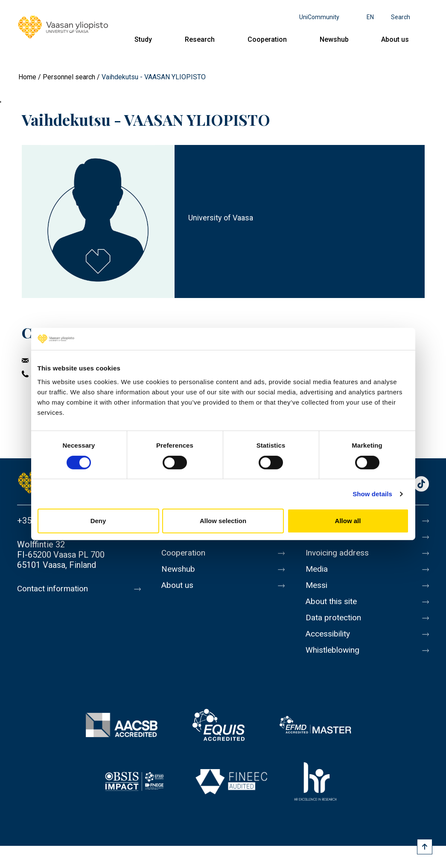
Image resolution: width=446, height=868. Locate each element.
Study (143, 39)
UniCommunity (319, 17)
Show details (372, 494)
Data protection (335, 618)
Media (317, 569)
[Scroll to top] (425, 847)
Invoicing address (339, 553)
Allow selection (223, 521)
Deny (98, 521)
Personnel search (69, 77)
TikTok (421, 485)
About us (395, 39)
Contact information (55, 589)
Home (27, 77)
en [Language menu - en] (370, 17)
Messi (317, 585)
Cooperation (267, 39)
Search (401, 17)
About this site (333, 602)
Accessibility (330, 634)
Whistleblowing (334, 650)
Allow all (348, 521)
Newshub (334, 39)
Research (200, 39)
